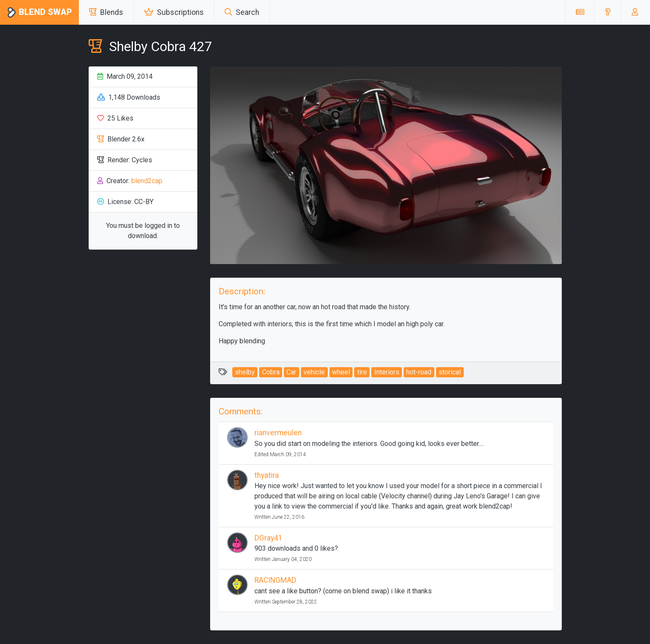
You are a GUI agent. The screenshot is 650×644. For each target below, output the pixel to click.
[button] (608, 12)
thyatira (267, 475)
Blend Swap (39, 13)
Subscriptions (174, 12)
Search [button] (242, 12)
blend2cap (147, 181)
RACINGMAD (275, 580)
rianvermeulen (278, 433)
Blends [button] (106, 12)
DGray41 (269, 538)
